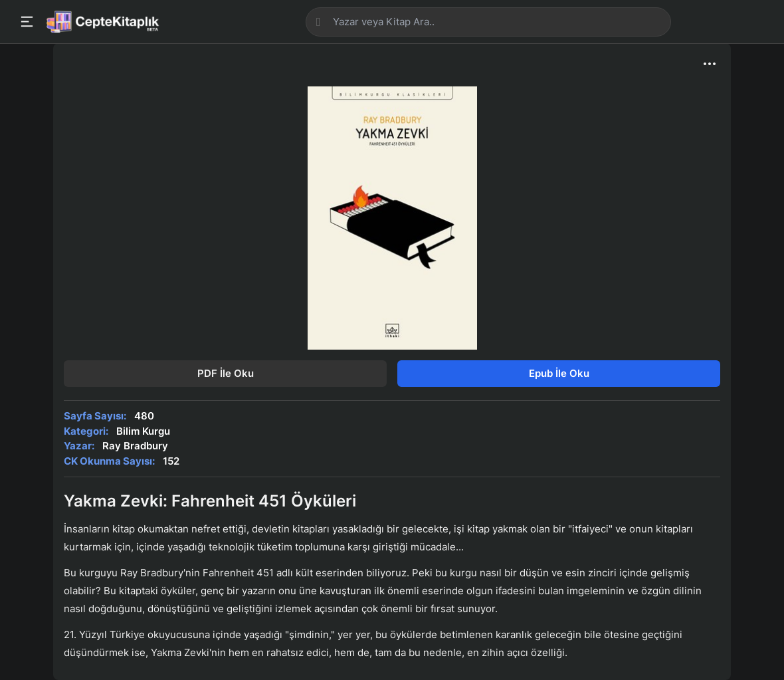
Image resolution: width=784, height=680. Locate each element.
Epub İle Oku (559, 373)
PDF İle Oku (226, 373)
